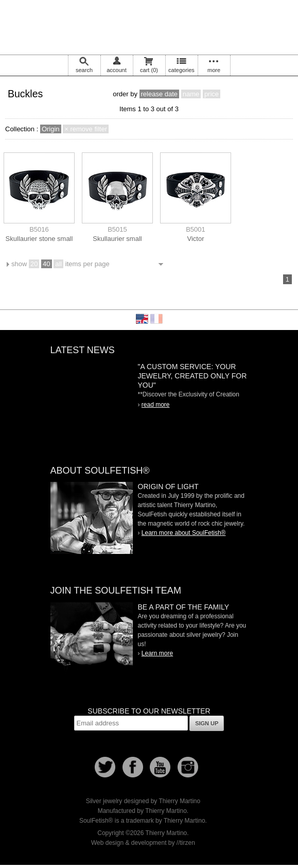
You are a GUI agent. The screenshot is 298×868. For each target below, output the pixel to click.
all (58, 264)
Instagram (188, 767)
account (117, 70)
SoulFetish (92, 518)
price (212, 94)
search (84, 70)
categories (181, 70)
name (191, 94)
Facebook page (133, 767)
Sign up (207, 723)
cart (149, 70)
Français (156, 319)
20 (34, 264)
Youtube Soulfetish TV (160, 767)
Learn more (157, 653)
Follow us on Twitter (105, 767)
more (214, 70)
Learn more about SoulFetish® (184, 533)
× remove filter (86, 129)
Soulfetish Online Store (149, 26)
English (142, 319)
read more (156, 405)
